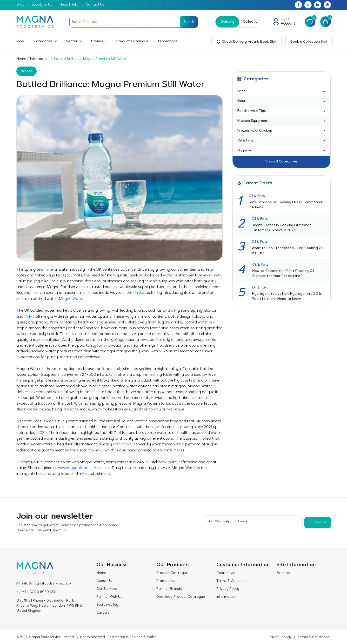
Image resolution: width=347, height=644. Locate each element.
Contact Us (95, 5)
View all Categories (281, 162)
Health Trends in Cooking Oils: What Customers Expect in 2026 (281, 228)
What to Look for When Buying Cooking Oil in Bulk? (287, 251)
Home (21, 59)
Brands (97, 41)
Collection (250, 22)
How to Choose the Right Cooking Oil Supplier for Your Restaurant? (283, 274)
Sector (72, 41)
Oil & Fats (257, 196)
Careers (103, 612)
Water (27, 71)
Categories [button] (43, 41)
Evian (167, 310)
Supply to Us (42, 5)
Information (40, 59)
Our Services (107, 588)
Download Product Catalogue (181, 596)
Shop (20, 5)
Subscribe (318, 521)
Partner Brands (169, 588)
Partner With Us (109, 596)
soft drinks (122, 444)
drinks (139, 293)
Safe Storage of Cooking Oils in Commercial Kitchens (286, 205)
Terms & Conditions (232, 580)
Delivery (226, 22)
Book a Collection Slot (309, 42)
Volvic (30, 316)
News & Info (69, 5)
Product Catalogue (132, 41)
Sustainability (107, 604)
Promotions (168, 41)
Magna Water (71, 299)
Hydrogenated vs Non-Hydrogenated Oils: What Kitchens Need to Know (287, 297)
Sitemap (283, 572)
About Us (104, 580)
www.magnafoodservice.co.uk (85, 467)
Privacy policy (280, 637)
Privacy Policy (228, 588)
